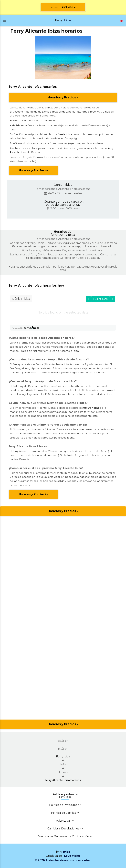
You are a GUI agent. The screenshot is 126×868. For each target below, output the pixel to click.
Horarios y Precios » (63, 97)
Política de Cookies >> (65, 813)
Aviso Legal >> (65, 821)
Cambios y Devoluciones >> (65, 829)
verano (63, 7)
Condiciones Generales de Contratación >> (65, 836)
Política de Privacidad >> (65, 805)
